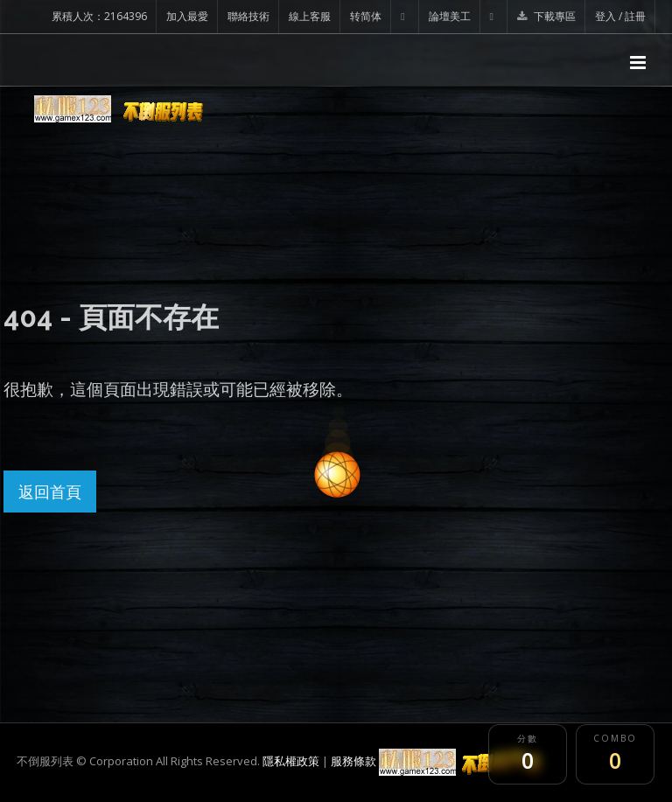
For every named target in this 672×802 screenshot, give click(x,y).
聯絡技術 (248, 16)
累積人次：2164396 (99, 16)
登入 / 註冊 (620, 16)
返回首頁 (50, 492)
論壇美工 (450, 16)
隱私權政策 (291, 761)
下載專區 (546, 16)
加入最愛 (187, 16)
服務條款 (353, 761)
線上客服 (310, 16)
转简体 (366, 16)
